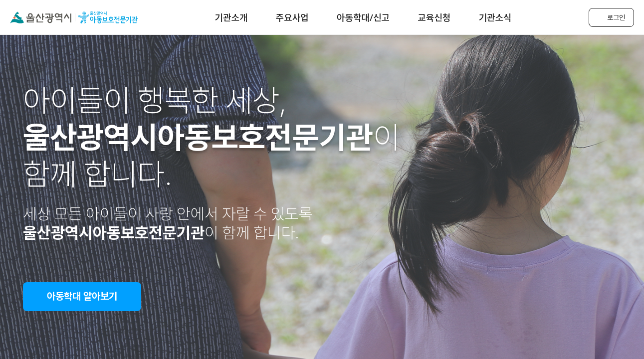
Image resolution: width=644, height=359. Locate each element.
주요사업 (292, 17)
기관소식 (495, 17)
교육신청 (434, 17)
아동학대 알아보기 (82, 296)
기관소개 (231, 17)
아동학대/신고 (363, 17)
